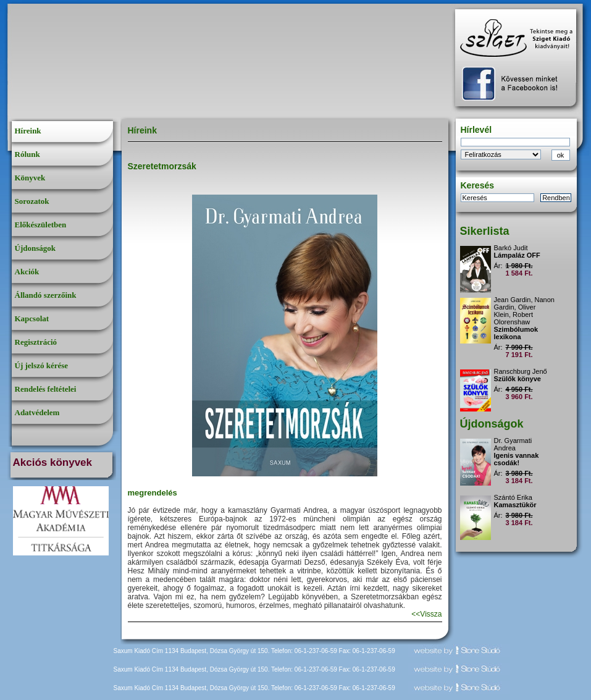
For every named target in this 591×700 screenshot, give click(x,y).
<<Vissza (426, 614)
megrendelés (153, 493)
